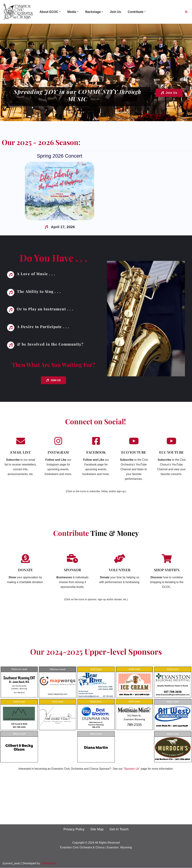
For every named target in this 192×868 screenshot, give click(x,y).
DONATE (25, 570)
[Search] (186, 12)
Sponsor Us (132, 769)
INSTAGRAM (58, 452)
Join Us (116, 12)
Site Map (97, 829)
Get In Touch (119, 829)
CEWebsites (49, 863)
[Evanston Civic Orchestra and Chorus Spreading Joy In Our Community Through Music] (18, 12)
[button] (60, 12)
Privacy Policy (74, 829)
